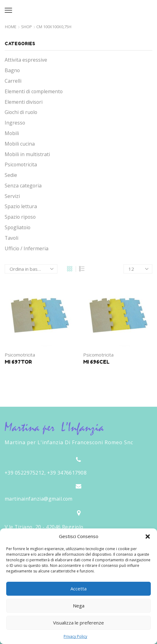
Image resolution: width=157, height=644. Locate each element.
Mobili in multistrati (27, 154)
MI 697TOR (18, 362)
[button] (148, 537)
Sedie (11, 175)
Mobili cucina (20, 144)
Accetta (78, 589)
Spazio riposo (20, 217)
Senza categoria (23, 186)
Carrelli (13, 81)
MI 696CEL (96, 362)
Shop (27, 27)
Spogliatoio (18, 227)
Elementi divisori (24, 102)
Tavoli (11, 238)
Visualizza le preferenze (78, 623)
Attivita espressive (26, 60)
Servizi (12, 196)
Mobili (12, 133)
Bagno (12, 70)
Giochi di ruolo (21, 112)
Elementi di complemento (34, 91)
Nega (79, 606)
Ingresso (15, 123)
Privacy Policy (75, 636)
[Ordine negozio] (31, 269)
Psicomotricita (20, 355)
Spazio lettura (21, 206)
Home (11, 27)
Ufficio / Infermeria (27, 248)
